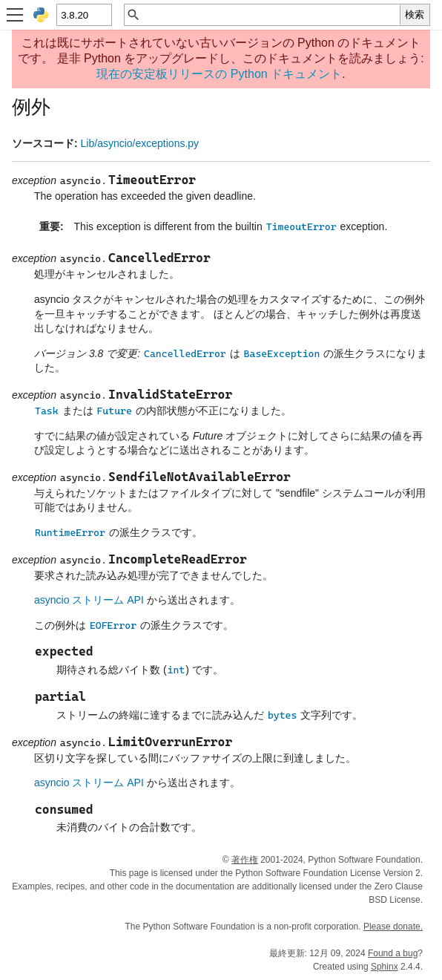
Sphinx (385, 967)
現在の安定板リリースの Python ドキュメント (219, 74)
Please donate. (393, 927)
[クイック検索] (270, 15)
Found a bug (393, 953)
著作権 (245, 860)
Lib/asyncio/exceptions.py (140, 143)
